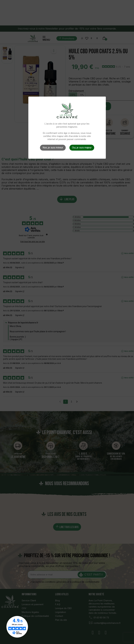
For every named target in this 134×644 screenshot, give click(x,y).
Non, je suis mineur (53, 148)
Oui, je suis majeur (82, 148)
